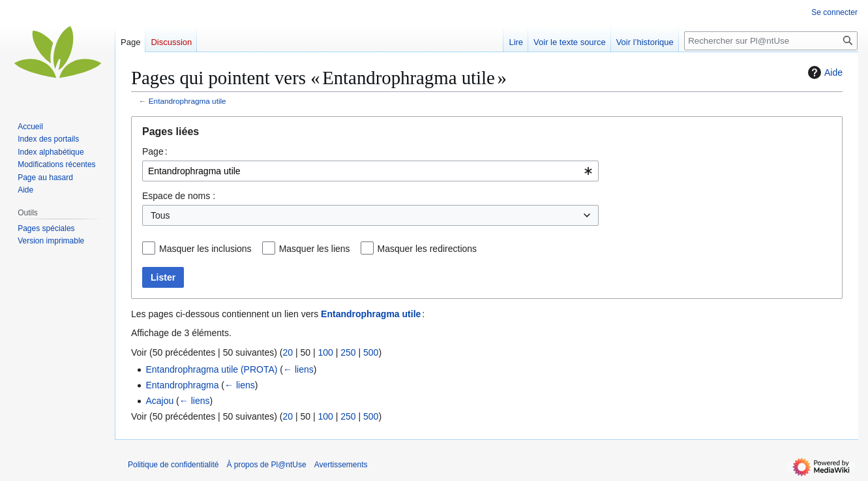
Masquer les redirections (427, 249)
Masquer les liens (315, 249)
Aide (824, 72)
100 (325, 352)
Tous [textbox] (160, 215)
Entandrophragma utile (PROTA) (211, 369)
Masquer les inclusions (205, 249)
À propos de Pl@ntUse (266, 465)
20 (288, 352)
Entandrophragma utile (187, 101)
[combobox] (370, 171)
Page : (155, 151)
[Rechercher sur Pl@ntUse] (771, 41)
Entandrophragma (182, 385)
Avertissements (341, 465)
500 (371, 352)
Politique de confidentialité (173, 465)
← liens (298, 369)
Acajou (159, 401)
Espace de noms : (179, 196)
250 (348, 352)
